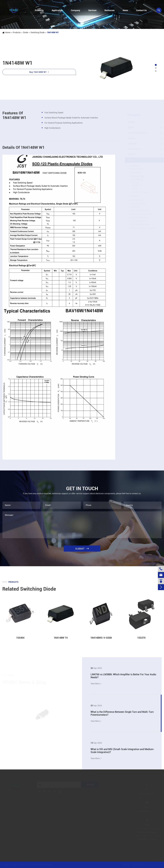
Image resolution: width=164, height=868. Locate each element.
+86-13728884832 (14, 3)
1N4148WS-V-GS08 (140, 192)
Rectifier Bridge (137, 200)
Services (92, 10)
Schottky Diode (137, 169)
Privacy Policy (139, 865)
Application (57, 10)
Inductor (132, 154)
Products (39, 10)
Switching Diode (37, 33)
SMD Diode (135, 166)
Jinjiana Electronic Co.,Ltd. (23, 865)
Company (75, 10)
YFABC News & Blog (24, 682)
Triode (131, 127)
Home (8, 33)
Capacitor (132, 144)
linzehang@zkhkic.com (46, 3)
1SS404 (135, 189)
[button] (156, 65)
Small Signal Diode (138, 221)
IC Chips (132, 122)
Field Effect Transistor (138, 133)
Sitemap (126, 865)
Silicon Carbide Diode (139, 218)
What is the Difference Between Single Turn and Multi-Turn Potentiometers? (122, 713)
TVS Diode (135, 196)
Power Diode (136, 173)
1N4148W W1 (53, 33)
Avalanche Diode (137, 203)
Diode (26, 33)
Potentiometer (134, 149)
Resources (109, 10)
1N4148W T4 (137, 186)
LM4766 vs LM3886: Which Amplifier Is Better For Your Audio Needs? (123, 676)
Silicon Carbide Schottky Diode (144, 228)
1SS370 (135, 183)
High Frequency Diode (140, 225)
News (125, 10)
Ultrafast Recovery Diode (141, 214)
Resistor (132, 138)
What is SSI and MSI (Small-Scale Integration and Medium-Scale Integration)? (122, 751)
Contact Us (141, 10)
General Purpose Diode (140, 210)
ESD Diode (135, 207)
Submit (90, 785)
